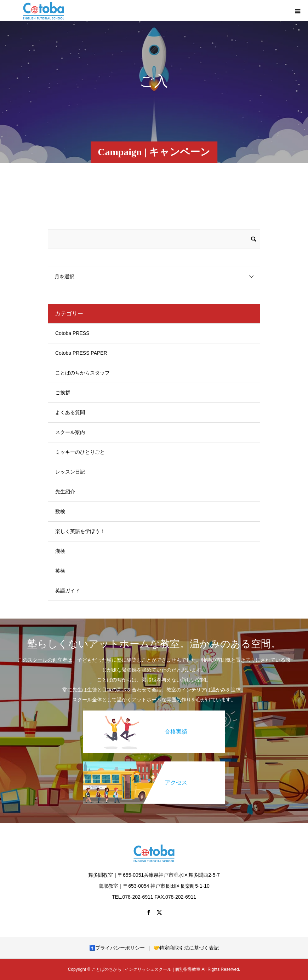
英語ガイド (68, 591)
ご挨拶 (63, 393)
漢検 (60, 551)
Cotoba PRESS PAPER (81, 353)
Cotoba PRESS (72, 333)
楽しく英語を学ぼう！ (80, 531)
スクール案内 (70, 432)
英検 (60, 571)
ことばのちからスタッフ (82, 373)
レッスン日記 (70, 472)
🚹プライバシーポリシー (117, 948)
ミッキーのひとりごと (80, 452)
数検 (60, 511)
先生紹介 (65, 492)
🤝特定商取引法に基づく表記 (186, 948)
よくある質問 (70, 412)
